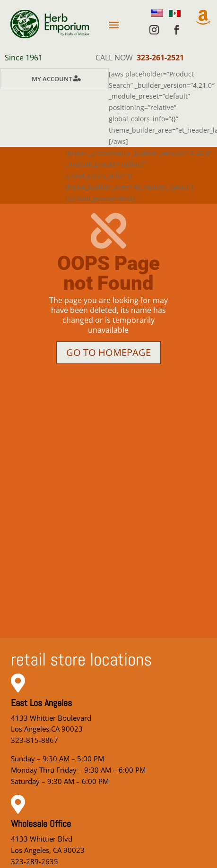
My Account (52, 79)
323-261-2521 (160, 58)
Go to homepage (108, 352)
